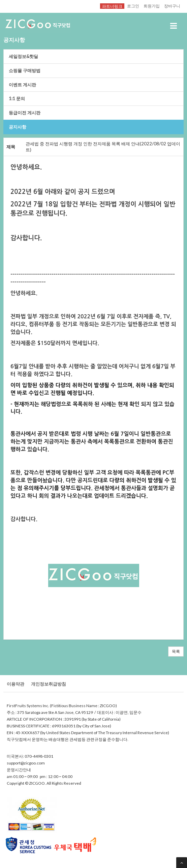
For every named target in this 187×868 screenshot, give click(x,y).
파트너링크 (112, 6)
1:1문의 (17, 98)
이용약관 (15, 684)
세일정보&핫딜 (23, 56)
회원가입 (152, 6)
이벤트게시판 (22, 85)
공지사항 (18, 127)
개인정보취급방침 (49, 684)
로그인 (133, 6)
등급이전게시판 (25, 113)
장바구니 (172, 6)
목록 (176, 651)
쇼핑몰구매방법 (25, 70)
